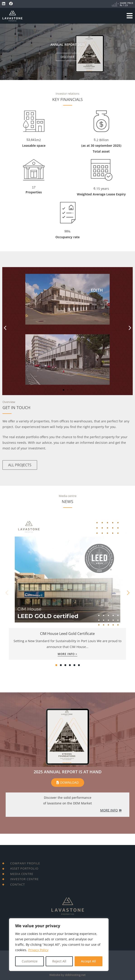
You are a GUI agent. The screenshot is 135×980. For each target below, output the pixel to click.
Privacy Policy (38, 950)
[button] (66, 77)
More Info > (67, 654)
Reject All (59, 961)
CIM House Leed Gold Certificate (67, 634)
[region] (59, 945)
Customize (30, 961)
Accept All (88, 961)
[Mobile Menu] (130, 16)
